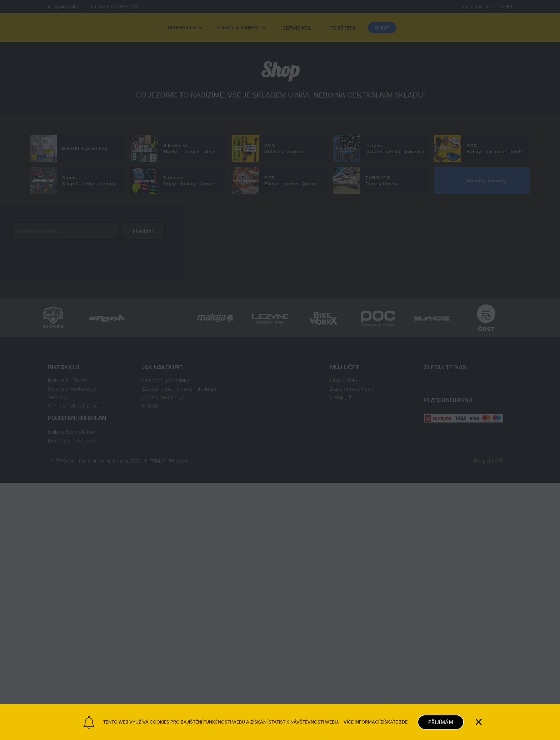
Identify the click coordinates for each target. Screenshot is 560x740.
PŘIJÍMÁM (441, 722)
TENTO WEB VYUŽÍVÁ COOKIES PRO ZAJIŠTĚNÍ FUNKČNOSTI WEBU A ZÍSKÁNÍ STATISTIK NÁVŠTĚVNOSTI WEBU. (221, 722)
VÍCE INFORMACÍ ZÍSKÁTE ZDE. (376, 722)
